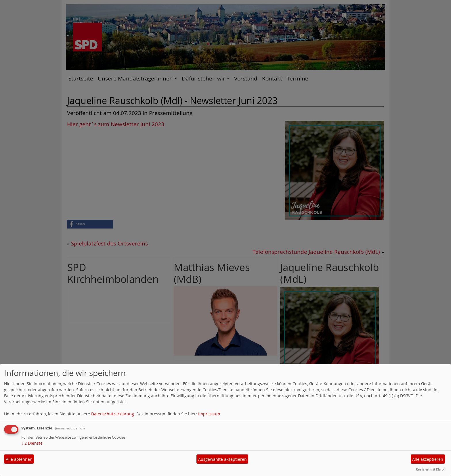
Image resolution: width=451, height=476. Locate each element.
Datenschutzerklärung (113, 414)
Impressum (209, 414)
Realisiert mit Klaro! (430, 469)
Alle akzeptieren (428, 459)
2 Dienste (32, 443)
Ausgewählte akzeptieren (222, 459)
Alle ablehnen (19, 459)
